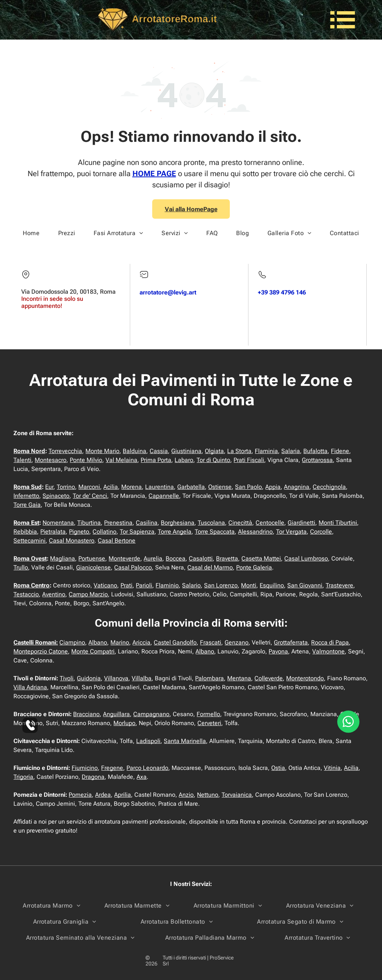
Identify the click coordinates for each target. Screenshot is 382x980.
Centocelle (270, 523)
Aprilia (123, 795)
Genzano (237, 642)
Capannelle (164, 496)
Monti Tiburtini (338, 523)
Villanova (116, 678)
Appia (273, 487)
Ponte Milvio (86, 460)
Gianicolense (93, 567)
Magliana (62, 558)
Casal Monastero (72, 541)
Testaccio (26, 594)
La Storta (239, 451)
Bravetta (227, 558)
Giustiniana (186, 451)
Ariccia (141, 642)
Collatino (104, 532)
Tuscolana (211, 523)
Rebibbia (25, 532)
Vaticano (105, 585)
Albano (98, 642)
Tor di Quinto (213, 460)
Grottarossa (317, 460)
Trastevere (339, 585)
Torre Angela (175, 532)
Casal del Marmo (210, 567)
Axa (142, 777)
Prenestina (118, 523)
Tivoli (67, 678)
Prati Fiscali (249, 460)
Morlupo (124, 723)
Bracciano (86, 714)
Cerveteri (209, 723)
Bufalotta (315, 451)
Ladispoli (148, 741)
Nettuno (208, 795)
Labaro (184, 460)
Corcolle (321, 532)
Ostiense (220, 487)
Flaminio (167, 585)
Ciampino (72, 642)
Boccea (176, 558)
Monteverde (124, 558)
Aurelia (153, 558)
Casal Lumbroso (306, 558)
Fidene (340, 451)
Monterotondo (305, 678)
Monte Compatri (93, 651)
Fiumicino (85, 768)
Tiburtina (89, 523)
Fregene (112, 768)
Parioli (144, 585)
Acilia (111, 487)
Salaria (291, 451)
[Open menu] (343, 20)
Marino (120, 642)
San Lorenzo (221, 585)
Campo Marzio (88, 594)
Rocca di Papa (330, 642)
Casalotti (201, 558)
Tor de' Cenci (90, 496)
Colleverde (269, 678)
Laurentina (159, 487)
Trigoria (23, 777)
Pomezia (80, 795)
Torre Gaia (27, 505)
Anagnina (297, 487)
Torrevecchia (65, 451)
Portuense (92, 558)
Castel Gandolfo (175, 642)
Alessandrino (255, 532)
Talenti (22, 460)
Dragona (93, 777)
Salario (191, 585)
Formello (208, 714)
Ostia (278, 768)
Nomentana (58, 523)
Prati (126, 585)
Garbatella (191, 487)
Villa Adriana (30, 687)
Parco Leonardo (147, 768)
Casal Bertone (117, 541)
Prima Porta (156, 460)
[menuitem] (31, 233)
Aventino (54, 594)
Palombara (209, 678)
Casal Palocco (133, 567)
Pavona (278, 651)
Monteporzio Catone (41, 651)
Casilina (147, 523)
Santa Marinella (185, 741)
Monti (249, 585)
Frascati (211, 642)
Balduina (134, 451)
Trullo (21, 567)
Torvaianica (237, 795)
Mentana (239, 678)
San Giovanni (305, 585)
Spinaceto (56, 496)
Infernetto (26, 496)
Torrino (66, 487)
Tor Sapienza (137, 532)
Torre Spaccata (215, 532)
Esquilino (272, 585)
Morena (131, 487)
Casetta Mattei (261, 558)
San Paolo (248, 487)
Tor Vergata (291, 532)
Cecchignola (329, 487)
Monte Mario (102, 451)
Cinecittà (240, 523)
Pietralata (53, 532)
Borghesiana (178, 523)
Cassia (159, 451)
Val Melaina (121, 460)
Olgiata (214, 451)
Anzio (186, 795)
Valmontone (328, 651)
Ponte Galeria (254, 567)
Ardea (103, 795)
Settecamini (29, 541)
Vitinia (332, 768)
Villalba (142, 678)
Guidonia (89, 678)
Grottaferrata (291, 642)
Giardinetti (301, 523)
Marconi (89, 487)
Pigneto (79, 532)
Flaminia (266, 451)
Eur (49, 487)
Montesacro (51, 460)
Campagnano (151, 714)
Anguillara (116, 714)
